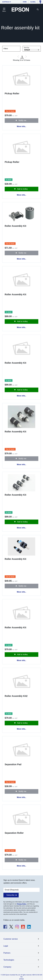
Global (33, 2)
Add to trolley (22, 189)
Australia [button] (6, 2)
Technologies (9, 960)
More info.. (22, 126)
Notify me (22, 120)
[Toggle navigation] (4, 10)
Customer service (11, 939)
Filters (6, 49)
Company (7, 967)
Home (25, 2)
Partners (7, 953)
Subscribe (10, 895)
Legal (6, 946)
